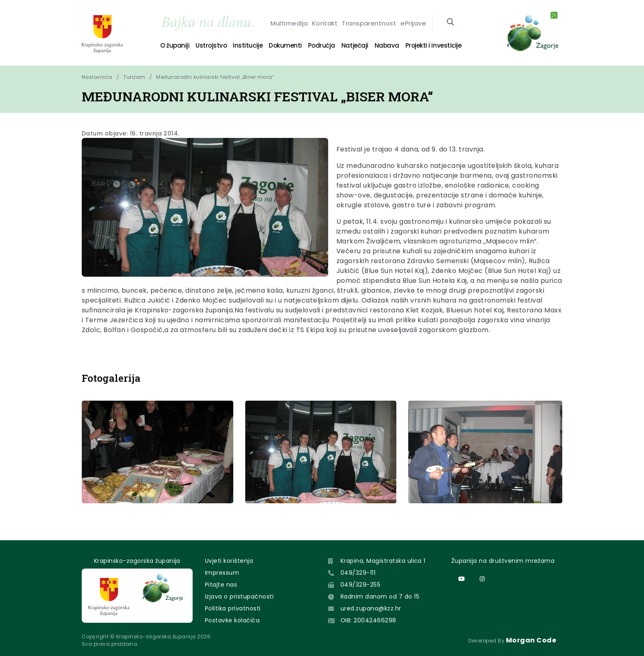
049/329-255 (360, 585)
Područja (322, 45)
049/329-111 (358, 573)
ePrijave (413, 23)
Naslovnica (97, 77)
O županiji (175, 45)
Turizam (134, 77)
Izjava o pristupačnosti (239, 596)
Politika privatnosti (233, 608)
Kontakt (325, 23)
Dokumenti (285, 45)
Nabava (387, 45)
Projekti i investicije (433, 45)
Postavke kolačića (232, 620)
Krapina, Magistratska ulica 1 (383, 561)
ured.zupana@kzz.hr (371, 608)
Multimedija (289, 23)
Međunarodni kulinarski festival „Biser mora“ (215, 77)
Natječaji (355, 45)
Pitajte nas (221, 585)
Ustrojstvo (211, 45)
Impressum (222, 573)
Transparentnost (369, 23)
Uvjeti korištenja (229, 561)
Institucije (248, 45)
